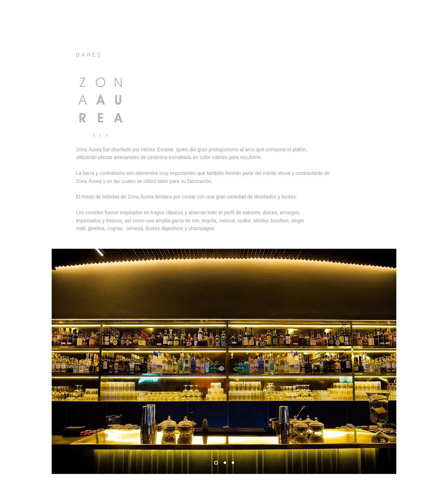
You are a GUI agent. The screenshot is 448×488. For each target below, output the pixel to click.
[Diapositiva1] (216, 463)
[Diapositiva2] (225, 463)
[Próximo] (386, 361)
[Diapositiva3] (233, 463)
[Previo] (62, 361)
